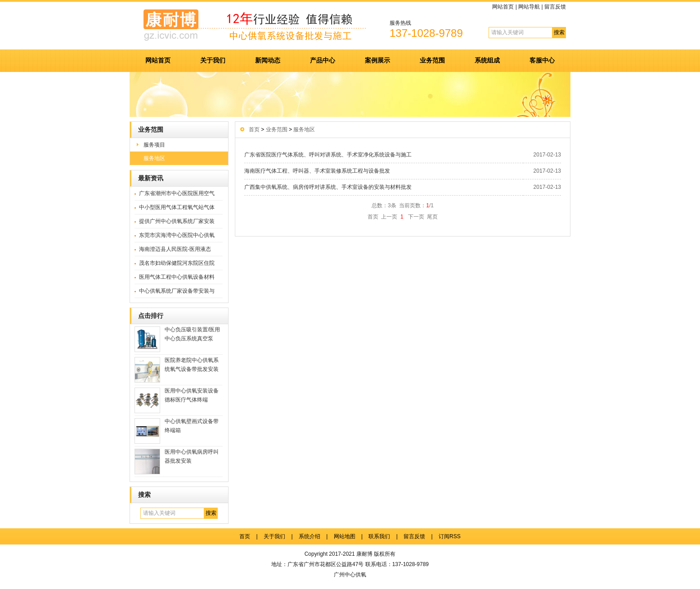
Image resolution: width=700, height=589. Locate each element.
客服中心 (542, 60)
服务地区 (154, 158)
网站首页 (503, 7)
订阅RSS (450, 536)
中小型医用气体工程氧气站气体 (177, 207)
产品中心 (323, 60)
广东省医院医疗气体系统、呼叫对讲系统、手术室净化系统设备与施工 (328, 155)
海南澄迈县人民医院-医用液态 (175, 249)
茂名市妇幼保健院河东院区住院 (177, 263)
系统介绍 (310, 536)
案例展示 (377, 60)
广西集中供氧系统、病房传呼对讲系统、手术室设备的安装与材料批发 (328, 187)
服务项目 (154, 145)
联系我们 (379, 536)
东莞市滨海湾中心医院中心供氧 (177, 235)
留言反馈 (555, 7)
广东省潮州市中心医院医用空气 (177, 193)
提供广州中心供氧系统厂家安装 (177, 221)
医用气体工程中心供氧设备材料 (177, 277)
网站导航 (529, 7)
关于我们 (213, 60)
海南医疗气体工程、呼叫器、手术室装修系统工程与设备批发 (317, 171)
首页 (254, 129)
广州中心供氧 (350, 575)
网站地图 (345, 536)
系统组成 (487, 60)
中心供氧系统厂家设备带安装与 (177, 291)
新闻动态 (268, 60)
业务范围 (432, 60)
